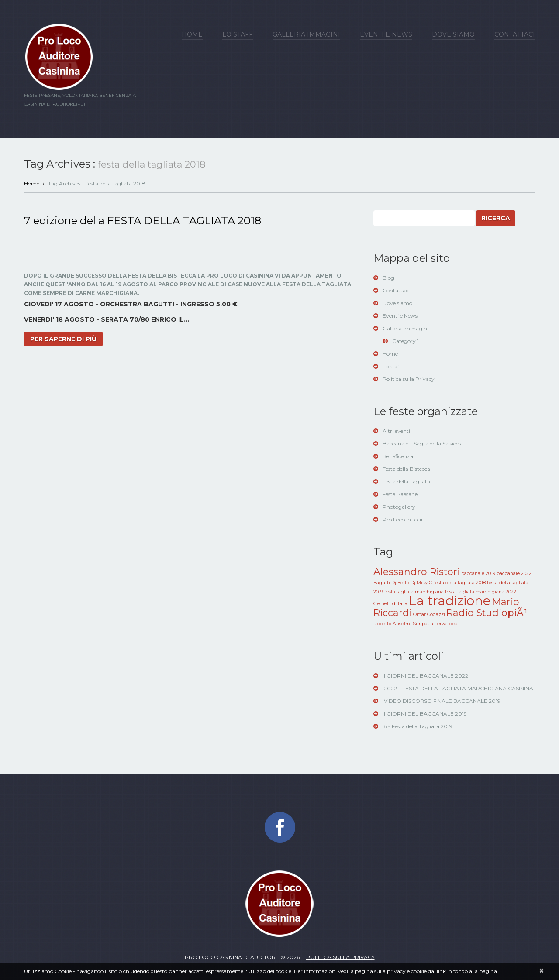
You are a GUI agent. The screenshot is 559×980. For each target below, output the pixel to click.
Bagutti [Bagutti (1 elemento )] (382, 583)
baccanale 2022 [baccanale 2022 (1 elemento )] (514, 574)
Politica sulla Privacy (409, 379)
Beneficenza (398, 456)
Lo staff (238, 34)
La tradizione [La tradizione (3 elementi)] (450, 601)
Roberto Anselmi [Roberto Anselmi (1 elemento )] (392, 624)
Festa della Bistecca (406, 469)
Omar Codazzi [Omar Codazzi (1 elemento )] (429, 615)
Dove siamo (453, 34)
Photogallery (399, 507)
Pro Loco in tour (403, 519)
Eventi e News (386, 34)
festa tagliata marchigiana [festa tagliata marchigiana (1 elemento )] (414, 592)
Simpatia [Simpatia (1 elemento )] (423, 624)
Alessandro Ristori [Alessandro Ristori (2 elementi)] (417, 572)
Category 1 (405, 341)
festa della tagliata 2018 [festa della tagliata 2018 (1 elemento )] (459, 583)
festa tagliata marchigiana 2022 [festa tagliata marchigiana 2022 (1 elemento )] (481, 592)
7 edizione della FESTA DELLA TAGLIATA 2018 (143, 221)
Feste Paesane (400, 494)
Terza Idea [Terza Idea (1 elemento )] (446, 624)
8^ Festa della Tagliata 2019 (418, 726)
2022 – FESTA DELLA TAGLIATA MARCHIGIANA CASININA (459, 688)
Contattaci (515, 34)
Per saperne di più (63, 339)
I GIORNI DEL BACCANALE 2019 (425, 714)
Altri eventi (396, 431)
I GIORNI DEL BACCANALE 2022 (426, 676)
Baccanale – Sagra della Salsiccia (423, 444)
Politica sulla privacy (340, 957)
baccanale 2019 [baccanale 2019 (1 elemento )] (478, 574)
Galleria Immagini (306, 34)
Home (192, 34)
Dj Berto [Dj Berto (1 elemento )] (400, 583)
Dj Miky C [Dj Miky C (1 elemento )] (421, 583)
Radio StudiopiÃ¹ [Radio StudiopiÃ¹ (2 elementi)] (487, 613)
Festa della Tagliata (406, 481)
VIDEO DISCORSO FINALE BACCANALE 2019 (442, 701)
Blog (388, 278)
